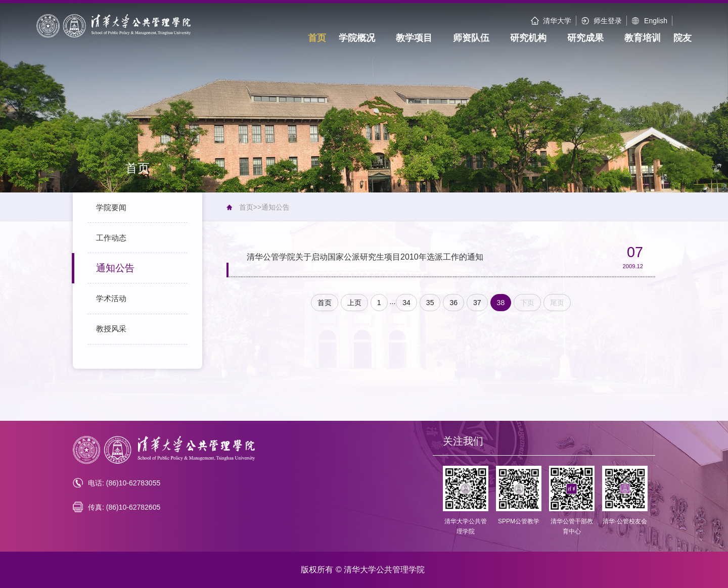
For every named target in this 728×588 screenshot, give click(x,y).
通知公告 (276, 207)
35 (430, 303)
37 (477, 303)
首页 (246, 207)
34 (406, 303)
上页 (354, 303)
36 (453, 303)
